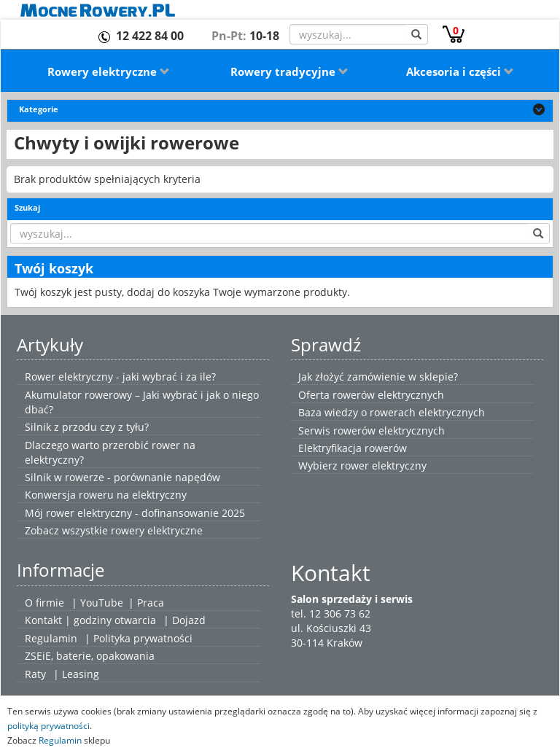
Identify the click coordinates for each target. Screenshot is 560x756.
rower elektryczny (384, 465)
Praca (151, 603)
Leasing (81, 674)
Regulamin (51, 638)
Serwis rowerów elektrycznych (372, 430)
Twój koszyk (54, 268)
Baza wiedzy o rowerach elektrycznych (392, 412)
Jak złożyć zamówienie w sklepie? (378, 377)
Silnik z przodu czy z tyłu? (87, 427)
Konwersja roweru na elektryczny (106, 495)
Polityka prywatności (143, 638)
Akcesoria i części (460, 71)
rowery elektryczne (157, 530)
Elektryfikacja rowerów (353, 448)
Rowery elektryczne (109, 71)
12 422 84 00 (150, 36)
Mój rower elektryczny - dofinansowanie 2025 (135, 513)
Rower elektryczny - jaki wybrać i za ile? (120, 377)
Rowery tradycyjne (289, 71)
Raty (35, 674)
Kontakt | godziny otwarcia (90, 620)
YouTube (102, 603)
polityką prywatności (48, 725)
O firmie (44, 603)
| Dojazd (184, 620)
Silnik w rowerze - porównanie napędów (122, 477)
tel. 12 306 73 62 (331, 613)
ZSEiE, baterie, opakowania (90, 656)
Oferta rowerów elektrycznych (371, 395)
